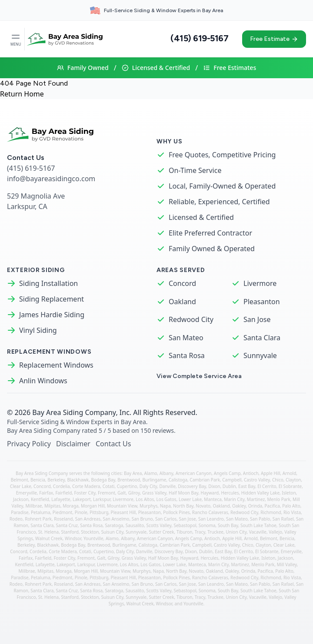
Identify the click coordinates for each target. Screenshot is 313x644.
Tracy (200, 532)
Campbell (232, 480)
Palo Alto (291, 506)
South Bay (228, 525)
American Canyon (194, 473)
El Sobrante (290, 486)
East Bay (247, 486)
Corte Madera (86, 486)
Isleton (289, 493)
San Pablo (260, 519)
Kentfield (40, 499)
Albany (166, 473)
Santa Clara (262, 338)
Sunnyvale (260, 355)
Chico (278, 480)
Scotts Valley (159, 525)
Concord (182, 283)
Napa (165, 506)
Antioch (251, 473)
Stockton (90, 532)
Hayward (210, 493)
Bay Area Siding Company (74, 412)
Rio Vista (292, 512)
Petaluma (41, 512)
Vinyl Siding (38, 330)
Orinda (255, 506)
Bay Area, (134, 473)
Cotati (109, 486)
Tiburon (185, 532)
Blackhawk (78, 480)
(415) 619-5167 (199, 38)
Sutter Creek (161, 532)
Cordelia (62, 486)
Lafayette (61, 499)
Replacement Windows (56, 365)
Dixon (214, 486)
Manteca (213, 499)
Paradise (20, 512)
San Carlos (166, 519)
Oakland (182, 302)
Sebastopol (185, 525)
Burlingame (155, 480)
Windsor (73, 538)
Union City (236, 532)
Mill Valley (287, 564)
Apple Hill (271, 473)
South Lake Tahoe (258, 525)
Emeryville (27, 493)
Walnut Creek (49, 538)
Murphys (149, 506)
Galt (122, 493)
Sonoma (207, 525)
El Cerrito (267, 486)
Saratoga (114, 525)
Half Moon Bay (183, 493)
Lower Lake (190, 499)
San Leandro (211, 519)
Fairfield (63, 493)
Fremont (107, 493)
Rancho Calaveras (210, 512)
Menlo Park (279, 499)
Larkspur (102, 499)
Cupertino (127, 486)
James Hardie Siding (52, 315)
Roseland (63, 519)
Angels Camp (227, 473)
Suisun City (112, 532)
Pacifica (272, 506)
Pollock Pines (176, 512)
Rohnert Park (38, 519)
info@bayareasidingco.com (51, 179)
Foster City (85, 493)
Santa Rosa (187, 355)
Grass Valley (154, 493)
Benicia (38, 480)
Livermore (260, 283)
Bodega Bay (103, 480)
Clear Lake (21, 486)
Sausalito (135, 525)
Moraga (70, 506)
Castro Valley (257, 480)
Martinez (256, 499)
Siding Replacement (52, 299)
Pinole (81, 512)
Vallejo (275, 532)
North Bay (183, 506)
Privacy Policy (29, 444)
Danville (168, 486)
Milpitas (52, 506)
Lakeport (82, 499)
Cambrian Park (205, 480)
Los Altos (145, 499)
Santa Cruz (67, 525)
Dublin (229, 486)
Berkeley (56, 480)
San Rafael (283, 519)
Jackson (21, 499)
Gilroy (134, 493)
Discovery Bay (192, 486)
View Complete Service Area (199, 376)
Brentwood (129, 480)
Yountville (93, 538)
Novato (203, 506)
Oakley (239, 506)
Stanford (70, 532)
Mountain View (122, 506)
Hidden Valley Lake (260, 493)
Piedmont (63, 512)
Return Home (22, 94)
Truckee (215, 532)
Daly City (148, 486)
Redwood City (191, 319)
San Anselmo (116, 519)
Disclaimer (73, 444)
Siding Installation (48, 283)
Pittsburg (99, 512)
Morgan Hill (93, 506)
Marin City (234, 499)
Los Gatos (166, 499)
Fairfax (46, 493)
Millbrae (34, 506)
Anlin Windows (43, 381)
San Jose (257, 319)
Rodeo (16, 519)
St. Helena (48, 532)
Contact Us (113, 444)
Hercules (230, 493)
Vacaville (258, 532)
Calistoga (178, 480)
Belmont (20, 480)
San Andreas (88, 519)
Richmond (271, 512)
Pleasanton (262, 302)
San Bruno (142, 519)
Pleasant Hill (123, 512)
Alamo (151, 473)
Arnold (289, 473)
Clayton (293, 480)
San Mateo (186, 338)
